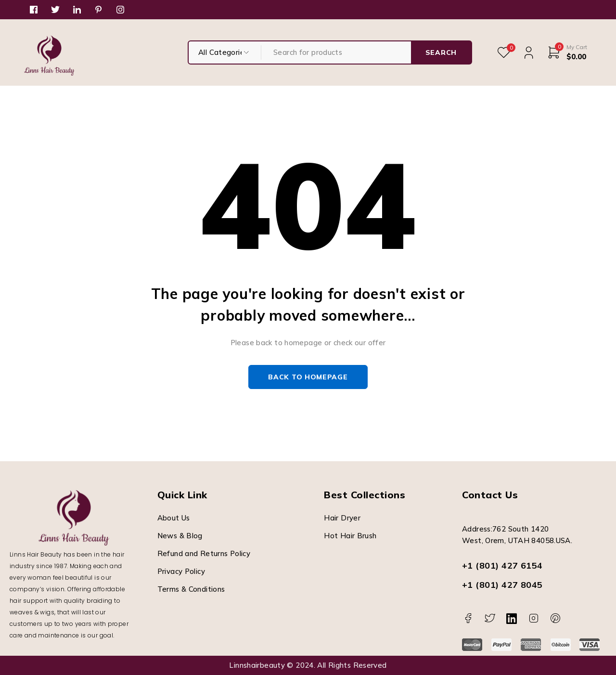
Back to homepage (308, 377)
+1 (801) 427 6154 (502, 565)
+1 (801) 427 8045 (502, 585)
